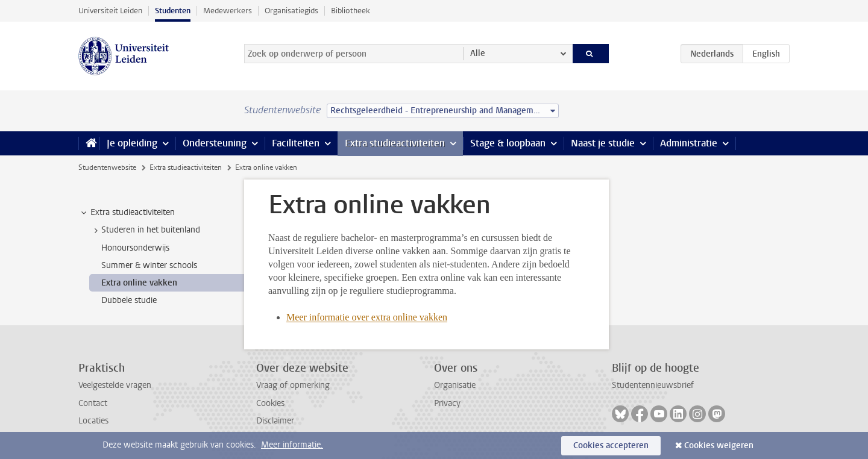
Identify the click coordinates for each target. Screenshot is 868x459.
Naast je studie (603, 143)
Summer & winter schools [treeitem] (149, 265)
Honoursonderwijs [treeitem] (135, 248)
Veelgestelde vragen (115, 385)
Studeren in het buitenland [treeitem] (145, 230)
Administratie (689, 143)
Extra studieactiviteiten (395, 143)
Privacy (447, 403)
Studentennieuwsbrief (653, 385)
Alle (478, 53)
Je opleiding (132, 143)
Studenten (173, 11)
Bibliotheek (351, 11)
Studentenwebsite (107, 167)
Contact (93, 403)
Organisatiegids (291, 11)
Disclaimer (275, 421)
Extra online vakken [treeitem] (139, 283)
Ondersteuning (215, 143)
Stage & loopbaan (508, 143)
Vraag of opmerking (293, 385)
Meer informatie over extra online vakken (367, 317)
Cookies (270, 403)
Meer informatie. (292, 445)
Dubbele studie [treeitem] (129, 300)
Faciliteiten (296, 143)
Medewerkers (228, 11)
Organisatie (455, 385)
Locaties (93, 421)
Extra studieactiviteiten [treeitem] (127, 213)
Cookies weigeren (719, 445)
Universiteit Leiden (110, 11)
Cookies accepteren (611, 445)
